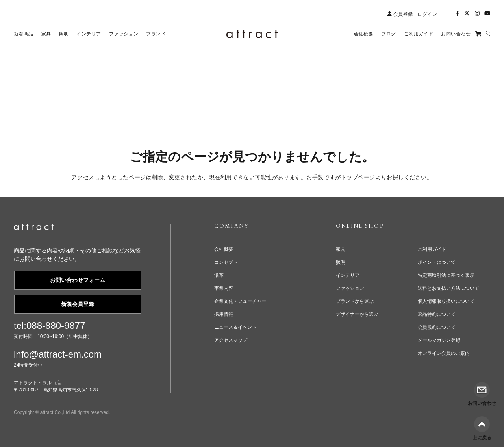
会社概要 (224, 249)
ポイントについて (437, 262)
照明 (341, 262)
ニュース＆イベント (235, 327)
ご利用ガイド (432, 249)
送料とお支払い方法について (448, 288)
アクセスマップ (231, 340)
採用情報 (224, 314)
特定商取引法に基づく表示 (446, 275)
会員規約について (437, 327)
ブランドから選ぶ (355, 301)
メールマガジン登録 (439, 340)
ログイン (427, 14)
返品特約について (437, 314)
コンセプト (226, 262)
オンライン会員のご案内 (444, 353)
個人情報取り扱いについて (446, 301)
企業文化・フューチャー (240, 301)
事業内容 (224, 288)
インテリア (348, 275)
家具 (341, 249)
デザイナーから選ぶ (357, 314)
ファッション (350, 288)
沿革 (219, 275)
